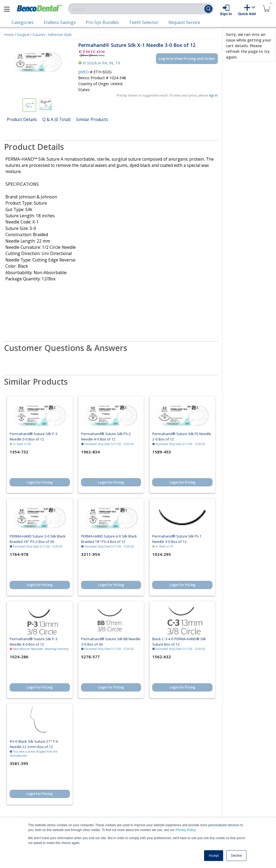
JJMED (84, 72)
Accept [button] (214, 856)
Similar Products (92, 119)
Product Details (22, 119)
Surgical (23, 35)
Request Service (184, 22)
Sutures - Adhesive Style (52, 35)
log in (213, 95)
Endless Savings (60, 22)
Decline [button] (236, 856)
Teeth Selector (144, 22)
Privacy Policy (185, 830)
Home (9, 35)
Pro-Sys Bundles (102, 22)
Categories (23, 22)
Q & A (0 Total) (56, 119)
